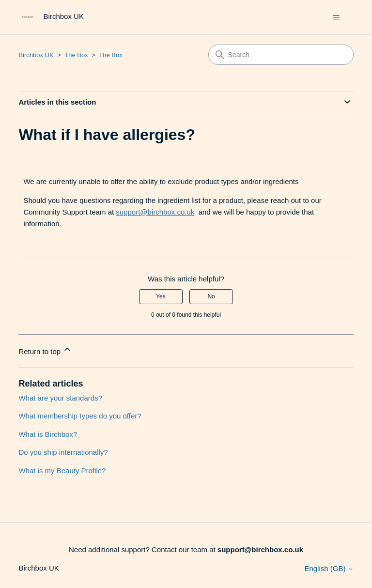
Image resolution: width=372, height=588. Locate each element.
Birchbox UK (36, 55)
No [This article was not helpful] (211, 296)
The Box (76, 55)
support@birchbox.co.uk (155, 212)
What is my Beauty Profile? (62, 471)
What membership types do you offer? (80, 416)
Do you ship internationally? (63, 452)
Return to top (45, 350)
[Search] (281, 55)
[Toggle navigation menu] (336, 17)
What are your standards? (60, 398)
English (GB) (329, 568)
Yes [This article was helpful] (161, 296)
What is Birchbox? (48, 434)
